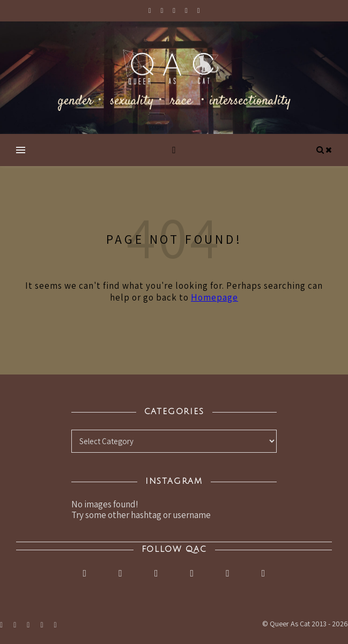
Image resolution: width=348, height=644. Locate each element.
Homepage (214, 297)
